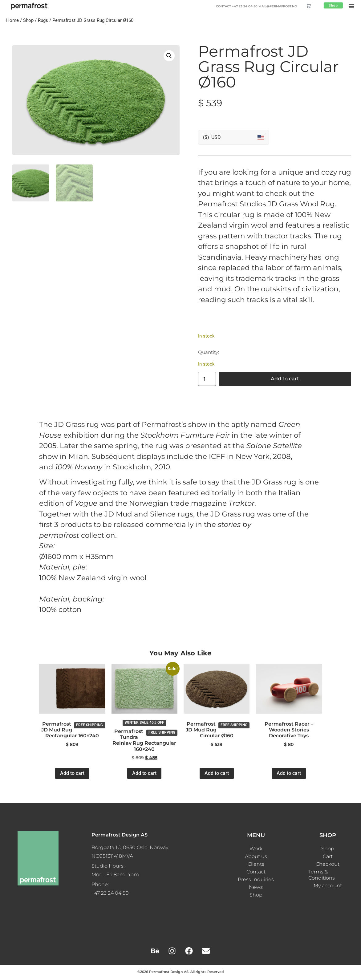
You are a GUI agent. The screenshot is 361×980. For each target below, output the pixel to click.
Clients (256, 864)
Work (256, 849)
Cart (328, 856)
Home (12, 20)
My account (328, 886)
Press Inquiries (256, 879)
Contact (256, 872)
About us (256, 856)
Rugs (43, 20)
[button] (351, 6)
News (256, 887)
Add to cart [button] (72, 773)
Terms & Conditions (322, 875)
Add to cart (285, 379)
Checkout (328, 864)
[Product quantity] (207, 379)
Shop (28, 20)
